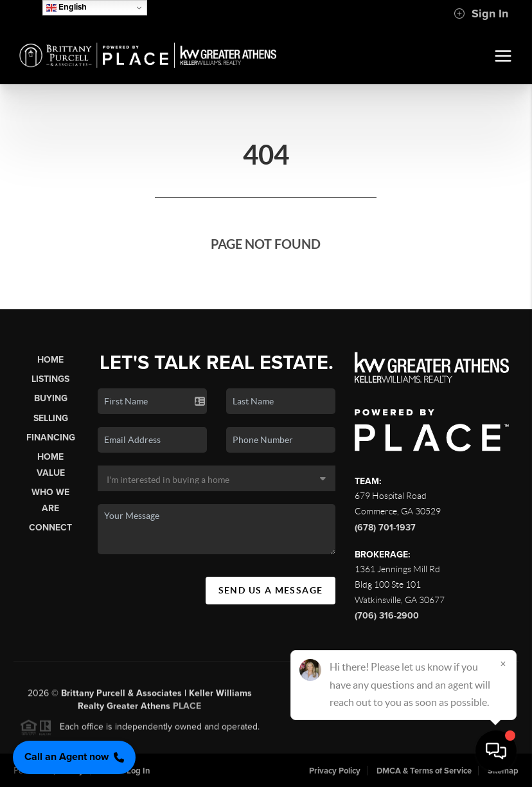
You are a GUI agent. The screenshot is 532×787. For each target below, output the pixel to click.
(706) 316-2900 (387, 616)
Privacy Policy (335, 771)
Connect (50, 528)
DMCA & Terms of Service (424, 771)
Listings (50, 379)
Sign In (481, 14)
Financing (51, 438)
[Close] (503, 664)
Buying (51, 398)
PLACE (187, 711)
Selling (51, 418)
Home (50, 360)
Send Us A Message (271, 590)
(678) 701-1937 (385, 528)
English (66, 7)
